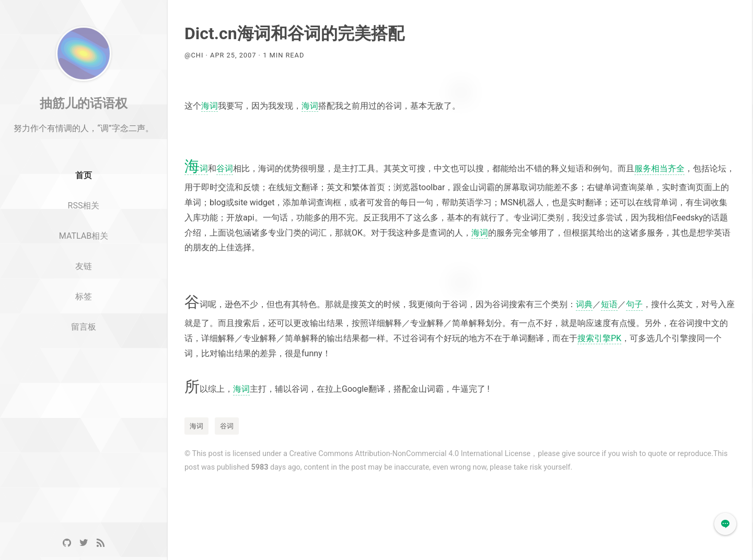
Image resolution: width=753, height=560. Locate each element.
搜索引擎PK (599, 338)
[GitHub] (67, 543)
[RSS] (100, 543)
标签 (84, 320)
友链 (84, 290)
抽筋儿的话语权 (84, 127)
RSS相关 (84, 229)
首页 (84, 199)
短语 (609, 304)
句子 (634, 304)
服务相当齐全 (659, 168)
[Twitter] (84, 543)
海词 (210, 106)
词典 (584, 304)
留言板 (84, 350)
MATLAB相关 (84, 259)
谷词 (225, 168)
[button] (725, 524)
